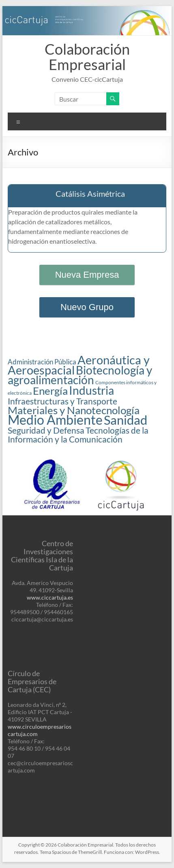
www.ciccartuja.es (50, 597)
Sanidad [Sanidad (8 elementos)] (126, 420)
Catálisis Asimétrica (90, 194)
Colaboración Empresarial (87, 57)
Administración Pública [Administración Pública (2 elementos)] (42, 362)
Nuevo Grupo (87, 307)
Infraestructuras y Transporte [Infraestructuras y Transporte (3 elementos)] (62, 401)
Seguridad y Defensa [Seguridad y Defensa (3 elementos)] (46, 430)
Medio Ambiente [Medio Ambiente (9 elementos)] (55, 420)
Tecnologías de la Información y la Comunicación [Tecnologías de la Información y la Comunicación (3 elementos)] (78, 435)
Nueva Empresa (87, 275)
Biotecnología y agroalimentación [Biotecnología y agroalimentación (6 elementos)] (80, 375)
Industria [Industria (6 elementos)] (91, 390)
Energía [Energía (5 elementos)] (50, 391)
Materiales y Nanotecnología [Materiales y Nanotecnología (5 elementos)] (74, 410)
